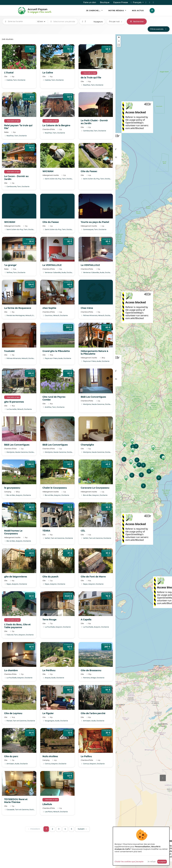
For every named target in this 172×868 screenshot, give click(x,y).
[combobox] (21, 22)
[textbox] (21, 22)
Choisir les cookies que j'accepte (129, 862)
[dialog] (141, 846)
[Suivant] (82, 829)
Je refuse (152, 862)
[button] (153, 447)
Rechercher (137, 22)
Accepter (162, 862)
